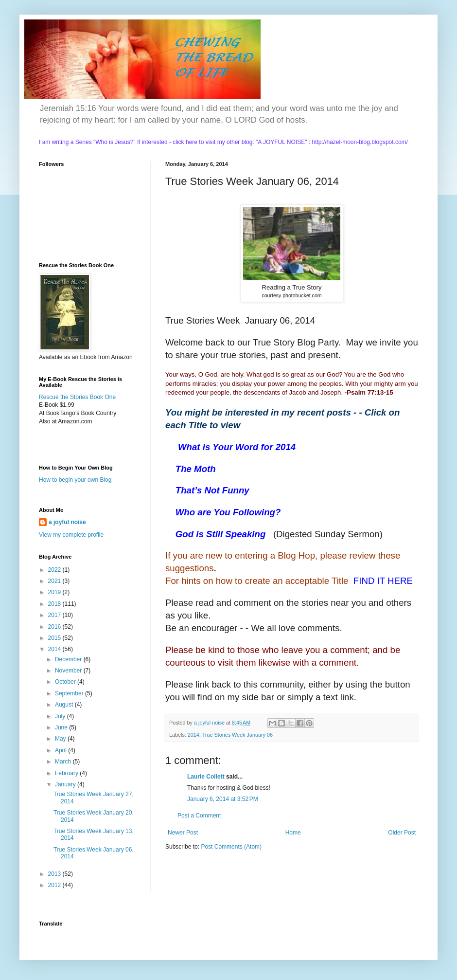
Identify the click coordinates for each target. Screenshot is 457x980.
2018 (55, 604)
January (66, 784)
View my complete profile (71, 535)
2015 (55, 638)
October (66, 682)
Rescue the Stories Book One (77, 397)
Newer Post (183, 833)
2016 (55, 627)
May (61, 739)
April (62, 750)
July (61, 716)
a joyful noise (67, 522)
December (69, 659)
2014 (193, 735)
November (69, 671)
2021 (55, 581)
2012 (55, 885)
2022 (55, 570)
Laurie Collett (206, 777)
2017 (55, 615)
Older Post (402, 833)
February (67, 773)
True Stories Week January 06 (237, 735)
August (65, 705)
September (70, 693)
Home (293, 833)
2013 (55, 874)
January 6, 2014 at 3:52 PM (223, 799)
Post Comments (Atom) (231, 847)
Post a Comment (199, 816)
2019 (55, 592)
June (62, 727)
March (64, 762)
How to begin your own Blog (75, 480)
